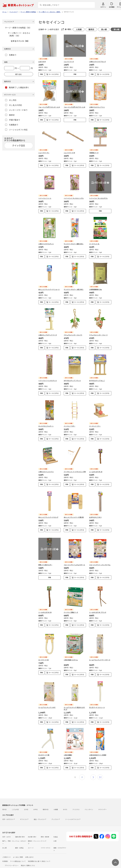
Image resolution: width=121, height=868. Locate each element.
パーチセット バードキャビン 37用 (75, 472)
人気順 (79, 29)
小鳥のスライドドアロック (97, 62)
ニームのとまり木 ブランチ (98, 608)
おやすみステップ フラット (72, 380)
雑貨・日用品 (19, 842)
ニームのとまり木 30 (45, 608)
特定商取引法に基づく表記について (39, 855)
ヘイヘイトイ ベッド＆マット (48, 380)
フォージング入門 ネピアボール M (74, 107)
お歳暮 (56, 803)
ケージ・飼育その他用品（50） (18, 28)
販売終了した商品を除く (17, 87)
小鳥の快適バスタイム (71, 654)
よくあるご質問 (18, 851)
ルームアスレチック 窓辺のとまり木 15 (74, 702)
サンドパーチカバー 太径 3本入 (74, 289)
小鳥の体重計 (68, 749)
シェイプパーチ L (44, 153)
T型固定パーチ (94, 153)
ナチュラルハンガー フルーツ (98, 335)
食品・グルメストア (40, 813)
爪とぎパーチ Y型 (44, 749)
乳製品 (56, 831)
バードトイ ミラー (95, 426)
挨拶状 (10, 115)
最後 (100, 771)
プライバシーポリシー (12, 859)
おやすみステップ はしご (97, 380)
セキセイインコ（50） (20, 41)
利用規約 (5, 855)
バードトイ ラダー (70, 426)
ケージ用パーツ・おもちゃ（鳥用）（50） (19, 34)
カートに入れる (54, 74)
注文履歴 (112, 7)
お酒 (55, 835)
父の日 (26, 803)
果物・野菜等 (45, 831)
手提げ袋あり (13, 120)
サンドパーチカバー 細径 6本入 (74, 244)
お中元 (35, 803)
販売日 (91, 29)
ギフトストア (24, 813)
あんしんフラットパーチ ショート (49, 289)
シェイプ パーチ (69, 62)
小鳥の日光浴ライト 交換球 (98, 749)
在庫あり (11, 55)
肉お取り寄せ (32, 831)
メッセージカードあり (16, 110)
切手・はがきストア (9, 813)
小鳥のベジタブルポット (46, 244)
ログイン (103, 7)
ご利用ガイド (7, 851)
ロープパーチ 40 (44, 654)
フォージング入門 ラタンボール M (49, 107)
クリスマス (76, 803)
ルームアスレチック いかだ (47, 701)
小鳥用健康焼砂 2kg (95, 289)
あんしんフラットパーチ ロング (48, 517)
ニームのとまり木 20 (96, 472)
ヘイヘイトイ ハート (45, 198)
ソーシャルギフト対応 (16, 130)
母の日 (4, 803)
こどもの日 (15, 803)
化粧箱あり (12, 125)
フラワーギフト (46, 842)
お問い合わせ (29, 851)
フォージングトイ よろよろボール (74, 563)
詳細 (41, 74)
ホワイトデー (103, 803)
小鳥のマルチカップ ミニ (97, 107)
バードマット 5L (94, 244)
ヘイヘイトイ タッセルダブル (98, 198)
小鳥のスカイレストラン (46, 472)
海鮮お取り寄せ (20, 831)
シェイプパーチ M (69, 153)
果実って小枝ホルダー (45, 563)
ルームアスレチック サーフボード (100, 654)
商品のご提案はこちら (28, 859)
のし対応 (11, 100)
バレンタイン (89, 803)
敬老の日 (46, 803)
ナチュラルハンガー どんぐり (73, 335)
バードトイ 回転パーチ (71, 608)
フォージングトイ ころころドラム (100, 563)
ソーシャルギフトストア (73, 813)
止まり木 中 (42, 62)
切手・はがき (7, 831)
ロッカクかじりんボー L (46, 426)
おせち (65, 803)
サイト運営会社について (18, 855)
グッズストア (56, 813)
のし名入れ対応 (14, 105)
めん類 (4, 842)
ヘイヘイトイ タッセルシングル (74, 198)
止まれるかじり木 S (95, 517)
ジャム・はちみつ (21, 835)
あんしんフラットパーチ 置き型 (74, 517)
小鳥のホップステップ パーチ (48, 335)
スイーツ (31, 842)
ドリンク (44, 835)
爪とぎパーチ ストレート (97, 701)
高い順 (104, 29)
